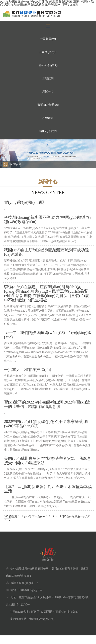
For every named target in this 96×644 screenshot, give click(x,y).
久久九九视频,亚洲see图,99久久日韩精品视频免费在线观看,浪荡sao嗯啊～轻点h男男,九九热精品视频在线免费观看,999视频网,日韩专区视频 (47, 3)
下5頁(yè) (68, 516)
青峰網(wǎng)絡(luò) (42, 619)
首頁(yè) (15, 164)
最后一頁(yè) (82, 516)
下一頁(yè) (38, 516)
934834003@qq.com (31, 590)
